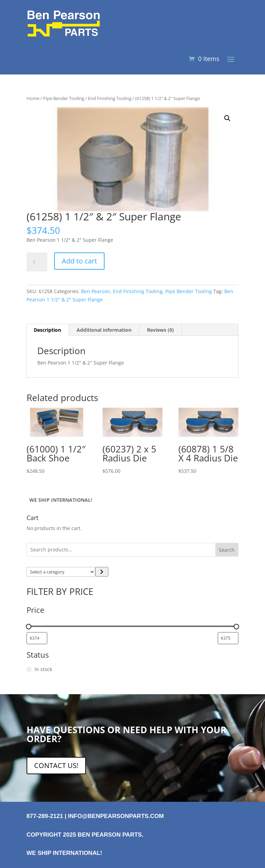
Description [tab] (47, 330)
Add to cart (79, 261)
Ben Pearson (96, 291)
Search (227, 550)
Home (33, 98)
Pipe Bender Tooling (64, 98)
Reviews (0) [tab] (160, 330)
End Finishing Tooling (110, 98)
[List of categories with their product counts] (61, 572)
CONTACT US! (56, 765)
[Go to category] (102, 572)
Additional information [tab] (104, 330)
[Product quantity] (37, 262)
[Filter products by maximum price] (228, 638)
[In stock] (29, 669)
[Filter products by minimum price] (37, 638)
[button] (227, 118)
